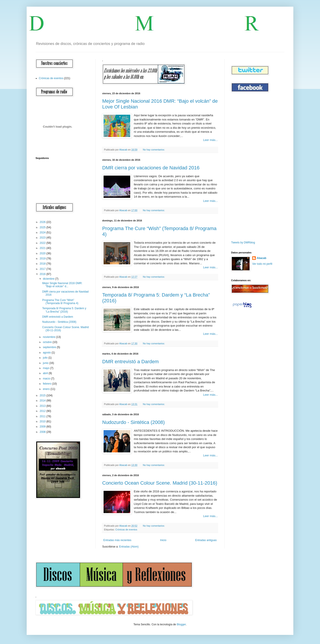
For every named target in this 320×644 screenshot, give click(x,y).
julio (46, 358)
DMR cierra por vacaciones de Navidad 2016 (151, 168)
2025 (43, 227)
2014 (43, 401)
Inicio (163, 540)
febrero (47, 384)
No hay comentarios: (154, 150)
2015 (43, 395)
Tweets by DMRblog (243, 243)
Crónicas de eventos (126, 530)
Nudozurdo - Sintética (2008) (133, 422)
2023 (43, 238)
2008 (43, 432)
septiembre (50, 347)
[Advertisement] (244, 167)
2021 (43, 248)
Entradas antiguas (206, 540)
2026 (43, 222)
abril (46, 373)
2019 (43, 259)
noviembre (49, 337)
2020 (43, 253)
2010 (43, 421)
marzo (47, 379)
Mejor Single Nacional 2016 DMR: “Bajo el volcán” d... (62, 285)
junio (46, 363)
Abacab (261, 258)
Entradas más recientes (117, 540)
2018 (43, 264)
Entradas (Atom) (129, 547)
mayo (47, 368)
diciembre (49, 279)
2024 (43, 233)
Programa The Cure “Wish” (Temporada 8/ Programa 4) (60, 302)
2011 (43, 416)
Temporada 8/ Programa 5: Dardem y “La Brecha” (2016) (64, 310)
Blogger (181, 624)
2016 (43, 274)
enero (47, 389)
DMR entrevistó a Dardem (130, 362)
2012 (43, 411)
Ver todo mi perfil (262, 264)
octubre (48, 342)
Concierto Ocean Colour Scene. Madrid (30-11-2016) (160, 483)
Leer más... (210, 140)
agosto (47, 353)
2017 (43, 269)
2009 (43, 427)
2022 (43, 243)
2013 (43, 406)
